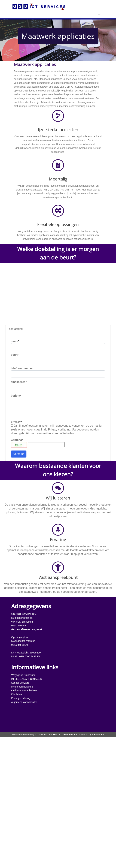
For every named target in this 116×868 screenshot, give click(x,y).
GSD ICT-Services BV (65, 734)
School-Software (20, 683)
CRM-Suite (98, 734)
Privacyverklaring (21, 698)
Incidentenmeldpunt (22, 687)
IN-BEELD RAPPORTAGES (27, 679)
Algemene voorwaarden (24, 702)
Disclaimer (17, 694)
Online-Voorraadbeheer (24, 691)
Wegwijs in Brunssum (23, 675)
